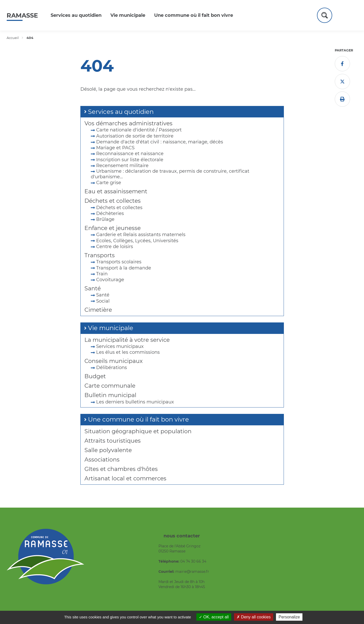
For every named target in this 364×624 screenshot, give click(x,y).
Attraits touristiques (113, 441)
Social (103, 301)
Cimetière (98, 310)
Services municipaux (120, 346)
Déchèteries (110, 213)
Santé (93, 288)
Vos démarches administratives (128, 123)
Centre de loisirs (115, 247)
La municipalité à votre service (127, 340)
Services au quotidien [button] (76, 15)
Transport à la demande (124, 268)
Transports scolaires (119, 262)
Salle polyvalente (108, 450)
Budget (95, 376)
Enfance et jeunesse (113, 228)
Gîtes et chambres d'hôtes (121, 469)
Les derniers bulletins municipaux (135, 402)
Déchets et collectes (113, 201)
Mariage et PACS (115, 148)
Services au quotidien (121, 112)
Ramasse (22, 15)
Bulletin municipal (110, 395)
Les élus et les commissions (128, 352)
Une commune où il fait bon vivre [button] (194, 15)
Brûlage (105, 219)
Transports (100, 255)
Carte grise (109, 183)
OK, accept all (214, 617)
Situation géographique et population (138, 431)
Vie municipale (111, 328)
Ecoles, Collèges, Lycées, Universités (137, 241)
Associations (102, 460)
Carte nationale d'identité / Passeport (139, 130)
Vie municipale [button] (128, 15)
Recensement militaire (122, 166)
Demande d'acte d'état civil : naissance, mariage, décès (160, 142)
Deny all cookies (254, 617)
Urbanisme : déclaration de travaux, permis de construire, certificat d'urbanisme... (170, 174)
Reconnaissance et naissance (130, 154)
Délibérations (112, 368)
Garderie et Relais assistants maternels (141, 235)
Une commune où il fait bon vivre (139, 419)
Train (102, 274)
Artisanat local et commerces (125, 478)
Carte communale (110, 386)
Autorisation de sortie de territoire (135, 136)
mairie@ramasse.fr (192, 572)
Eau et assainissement (116, 191)
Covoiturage (110, 280)
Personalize (289, 617)
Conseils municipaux (114, 361)
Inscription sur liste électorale (130, 160)
